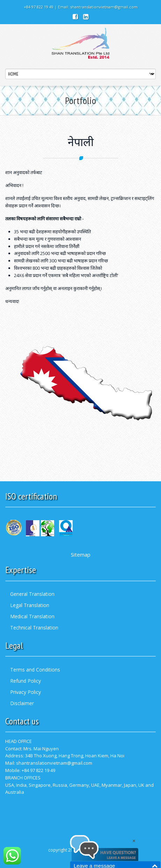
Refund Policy (25, 681)
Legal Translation (30, 605)
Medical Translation (32, 616)
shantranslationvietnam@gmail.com (104, 7)
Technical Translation (34, 628)
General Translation (32, 594)
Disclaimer (22, 703)
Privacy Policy (25, 692)
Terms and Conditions (35, 670)
